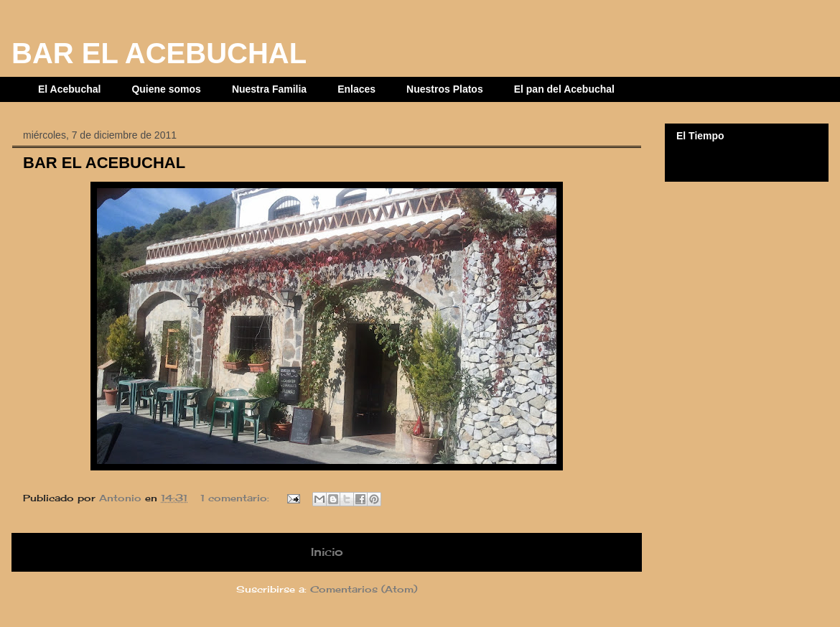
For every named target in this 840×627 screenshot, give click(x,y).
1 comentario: (237, 498)
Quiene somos (166, 89)
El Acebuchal (69, 89)
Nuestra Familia (269, 89)
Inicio (327, 552)
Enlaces (356, 89)
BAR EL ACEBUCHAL (104, 163)
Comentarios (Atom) (364, 589)
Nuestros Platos (445, 89)
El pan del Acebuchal (564, 89)
